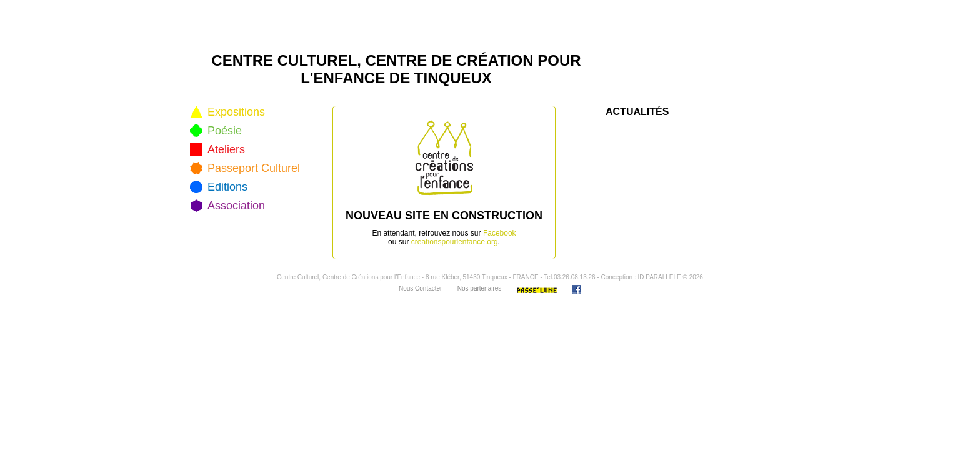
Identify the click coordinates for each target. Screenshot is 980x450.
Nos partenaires (480, 288)
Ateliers (226, 149)
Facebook (500, 233)
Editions (227, 187)
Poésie (225, 131)
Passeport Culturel (254, 168)
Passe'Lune (537, 290)
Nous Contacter (420, 288)
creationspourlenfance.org (455, 242)
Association (236, 206)
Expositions (236, 112)
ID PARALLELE (659, 277)
